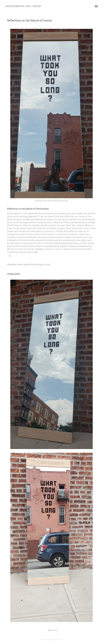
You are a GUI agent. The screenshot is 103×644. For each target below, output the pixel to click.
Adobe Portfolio (56, 639)
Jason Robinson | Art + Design (23, 6)
